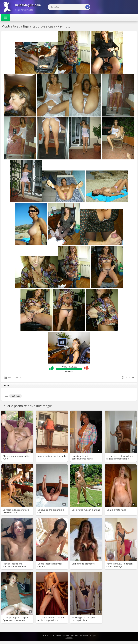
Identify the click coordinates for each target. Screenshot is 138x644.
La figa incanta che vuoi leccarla (50, 565)
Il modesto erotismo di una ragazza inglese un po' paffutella (120, 457)
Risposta (69, 637)
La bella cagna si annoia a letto (51, 511)
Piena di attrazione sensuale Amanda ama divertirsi (14, 565)
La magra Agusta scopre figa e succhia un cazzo (15, 619)
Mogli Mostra (23, 7)
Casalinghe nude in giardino (86, 510)
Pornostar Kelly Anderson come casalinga (120, 565)
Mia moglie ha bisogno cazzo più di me (83, 619)
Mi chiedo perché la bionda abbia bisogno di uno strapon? (51, 619)
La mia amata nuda (116, 510)
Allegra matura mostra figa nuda (17, 457)
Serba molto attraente (83, 564)
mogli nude (15, 396)
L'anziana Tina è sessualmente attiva (82, 457)
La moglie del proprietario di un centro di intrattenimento (16, 511)
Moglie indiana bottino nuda (52, 456)
